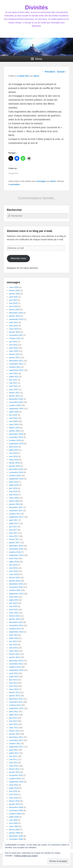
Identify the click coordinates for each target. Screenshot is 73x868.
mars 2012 (14, 728)
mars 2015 (14, 613)
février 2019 (14, 463)
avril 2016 (13, 571)
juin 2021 (13, 380)
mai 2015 (13, 606)
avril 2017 (13, 533)
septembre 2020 (16, 409)
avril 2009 (13, 823)
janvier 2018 (15, 504)
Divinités (36, 8)
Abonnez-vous (18, 258)
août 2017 (14, 520)
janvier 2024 (15, 316)
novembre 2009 (16, 810)
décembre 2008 (16, 836)
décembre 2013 (16, 661)
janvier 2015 (15, 619)
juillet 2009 (14, 817)
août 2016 (14, 558)
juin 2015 (13, 603)
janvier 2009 (15, 833)
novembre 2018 (16, 472)
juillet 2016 (14, 562)
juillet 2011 (14, 753)
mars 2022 (14, 351)
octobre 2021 (15, 367)
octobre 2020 (15, 405)
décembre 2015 (16, 584)
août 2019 (14, 447)
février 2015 (14, 616)
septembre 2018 (16, 479)
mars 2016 (14, 574)
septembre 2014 (16, 632)
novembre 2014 (16, 625)
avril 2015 (13, 610)
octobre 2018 (15, 476)
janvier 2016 (15, 581)
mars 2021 (14, 389)
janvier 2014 (15, 657)
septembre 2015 (16, 594)
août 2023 (14, 322)
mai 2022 (13, 345)
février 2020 (14, 428)
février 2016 (14, 578)
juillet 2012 (14, 715)
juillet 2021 (14, 377)
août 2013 (14, 673)
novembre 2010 (16, 775)
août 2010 (14, 785)
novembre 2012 (16, 702)
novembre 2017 (16, 511)
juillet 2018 (14, 485)
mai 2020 (13, 418)
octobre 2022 (15, 338)
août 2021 (14, 373)
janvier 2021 (15, 396)
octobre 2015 (15, 590)
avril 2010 (13, 794)
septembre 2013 (16, 670)
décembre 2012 (16, 699)
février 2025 (14, 310)
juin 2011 (13, 756)
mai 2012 (13, 721)
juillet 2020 (14, 412)
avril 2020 (13, 421)
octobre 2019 (15, 440)
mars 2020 (14, 424)
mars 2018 (14, 498)
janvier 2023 (15, 332)
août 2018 (14, 482)
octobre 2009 (15, 814)
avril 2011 (13, 763)
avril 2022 (13, 348)
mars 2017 (14, 536)
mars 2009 (14, 826)
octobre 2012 (15, 705)
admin (36, 76)
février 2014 (14, 654)
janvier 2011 (15, 772)
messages (41, 181)
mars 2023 (14, 329)
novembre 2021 (16, 364)
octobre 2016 (15, 552)
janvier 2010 (15, 804)
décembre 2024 (16, 313)
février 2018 (14, 501)
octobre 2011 (15, 743)
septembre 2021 (16, 370)
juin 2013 (13, 680)
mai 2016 (13, 568)
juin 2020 (13, 415)
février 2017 (14, 539)
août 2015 (14, 597)
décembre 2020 (16, 399)
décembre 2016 (16, 546)
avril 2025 (13, 306)
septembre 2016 (16, 555)
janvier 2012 (15, 734)
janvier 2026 (15, 294)
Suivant (62, 72)
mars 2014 (14, 651)
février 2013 (14, 692)
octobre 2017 (15, 514)
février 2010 (14, 801)
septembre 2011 (16, 747)
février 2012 (14, 731)
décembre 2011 (16, 737)
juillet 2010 (14, 788)
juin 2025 (13, 300)
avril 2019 (13, 456)
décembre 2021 (16, 361)
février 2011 (14, 769)
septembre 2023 (16, 319)
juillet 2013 (14, 677)
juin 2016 (13, 565)
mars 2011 (14, 766)
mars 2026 (14, 287)
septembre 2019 (16, 444)
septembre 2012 (16, 708)
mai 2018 (13, 491)
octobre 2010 (15, 779)
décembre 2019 (16, 434)
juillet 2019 (14, 450)
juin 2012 (13, 718)
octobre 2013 (15, 667)
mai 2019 (13, 453)
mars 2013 (14, 689)
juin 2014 (13, 641)
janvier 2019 (15, 466)
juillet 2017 (14, 523)
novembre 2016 (16, 549)
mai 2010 (13, 791)
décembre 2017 (16, 507)
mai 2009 (13, 820)
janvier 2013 (15, 696)
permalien (15, 184)
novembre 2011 (16, 740)
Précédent (49, 72)
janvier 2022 (15, 357)
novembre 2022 (16, 335)
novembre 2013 (16, 664)
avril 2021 (13, 386)
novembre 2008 (16, 839)
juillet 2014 (14, 638)
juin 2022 (13, 342)
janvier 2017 (15, 543)
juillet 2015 (14, 600)
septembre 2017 (16, 517)
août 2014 (14, 635)
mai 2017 (13, 530)
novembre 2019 (16, 437)
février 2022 (14, 354)
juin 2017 (13, 527)
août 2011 (14, 750)
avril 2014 (13, 648)
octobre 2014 (15, 629)
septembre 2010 (16, 782)
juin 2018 (13, 488)
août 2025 (14, 297)
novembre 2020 (16, 402)
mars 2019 (14, 460)
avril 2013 (13, 686)
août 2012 (14, 712)
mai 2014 (13, 645)
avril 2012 (13, 724)
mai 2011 (13, 759)
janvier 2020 (15, 431)
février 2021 (14, 393)
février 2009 (14, 830)
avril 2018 (13, 495)
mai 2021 (13, 383)
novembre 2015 (16, 587)
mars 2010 (14, 798)
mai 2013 (13, 683)
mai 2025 (13, 303)
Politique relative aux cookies (26, 856)
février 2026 (14, 290)
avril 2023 (13, 326)
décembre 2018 (16, 469)
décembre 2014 (16, 622)
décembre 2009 (16, 807)
